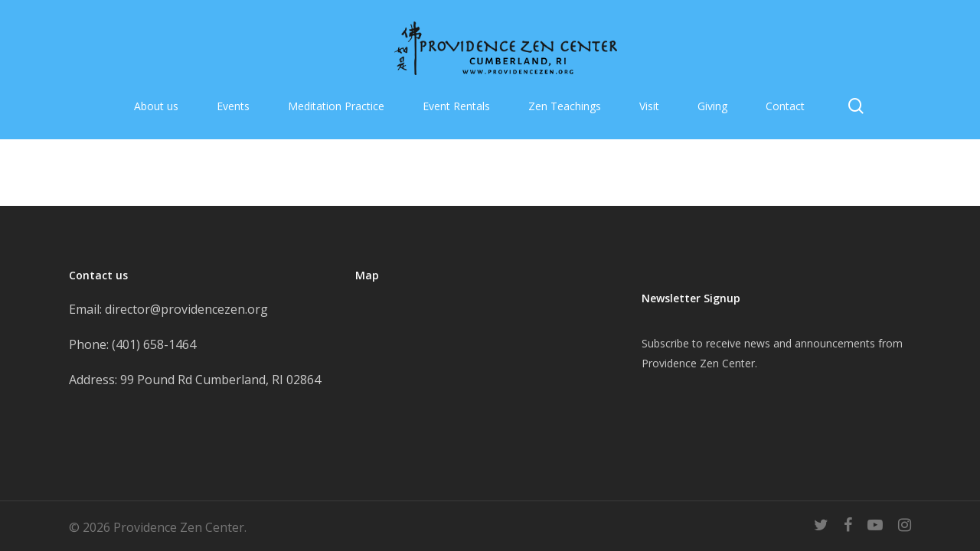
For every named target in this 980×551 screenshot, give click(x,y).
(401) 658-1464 (154, 344)
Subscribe (665, 343)
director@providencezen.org (186, 309)
